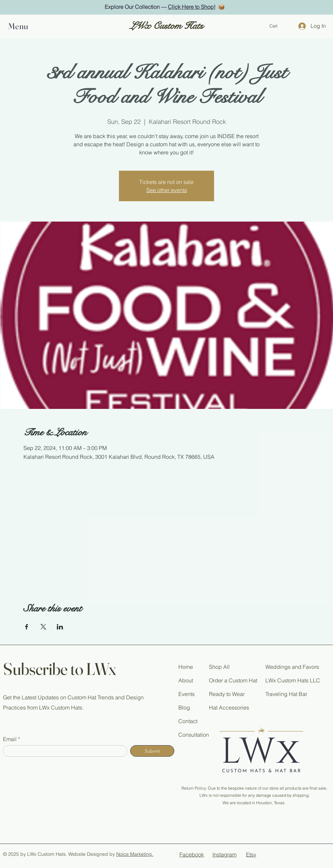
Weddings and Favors (292, 667)
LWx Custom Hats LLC (293, 680)
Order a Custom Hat (233, 680)
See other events (167, 190)
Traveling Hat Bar (286, 694)
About (186, 680)
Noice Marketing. (135, 854)
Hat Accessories (229, 707)
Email (10, 739)
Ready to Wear (227, 694)
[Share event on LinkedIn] (60, 627)
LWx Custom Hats (166, 26)
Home (186, 667)
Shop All (219, 667)
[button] (20, 26)
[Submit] (152, 751)
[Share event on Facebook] (27, 627)
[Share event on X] (43, 627)
